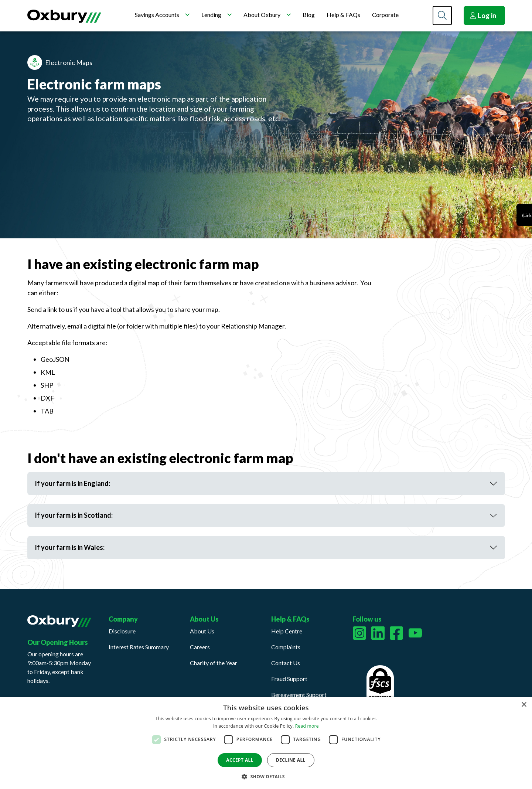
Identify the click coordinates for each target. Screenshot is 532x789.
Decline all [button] (291, 760)
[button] (266, 776)
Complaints (286, 647)
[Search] (442, 16)
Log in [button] (483, 15)
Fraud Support (289, 679)
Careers (200, 647)
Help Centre (287, 631)
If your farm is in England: (72, 483)
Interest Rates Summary (139, 647)
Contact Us (286, 663)
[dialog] (266, 743)
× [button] (524, 705)
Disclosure (122, 631)
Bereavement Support (299, 695)
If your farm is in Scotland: (74, 515)
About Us (202, 631)
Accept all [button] (240, 760)
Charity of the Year (214, 663)
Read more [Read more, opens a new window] (307, 726)
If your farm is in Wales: (70, 547)
